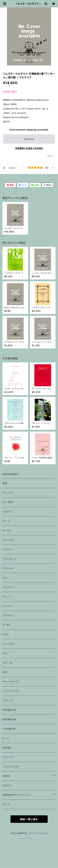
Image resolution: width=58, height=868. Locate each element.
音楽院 (6, 776)
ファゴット (7, 549)
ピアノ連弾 (8, 502)
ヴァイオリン (8, 615)
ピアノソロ (8, 493)
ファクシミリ (8, 757)
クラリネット (8, 540)
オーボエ (7, 530)
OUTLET (7, 785)
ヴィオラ (6, 625)
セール (6, 738)
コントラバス (9, 644)
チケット (6, 804)
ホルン (6, 578)
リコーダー (8, 606)
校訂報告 (7, 748)
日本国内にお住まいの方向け (29, 148)
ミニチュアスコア (11, 691)
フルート (7, 521)
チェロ (6, 634)
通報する (51, 156)
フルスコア (8, 700)
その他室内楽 (9, 729)
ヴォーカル (8, 663)
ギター (6, 653)
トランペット (8, 568)
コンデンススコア (11, 767)
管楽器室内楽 (9, 719)
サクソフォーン (10, 559)
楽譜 (5, 483)
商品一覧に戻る (29, 819)
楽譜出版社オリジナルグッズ (16, 795)
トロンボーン (9, 587)
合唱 (5, 672)
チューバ (7, 597)
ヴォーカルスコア (11, 682)
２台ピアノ (8, 512)
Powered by (29, 838)
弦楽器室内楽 (9, 710)
